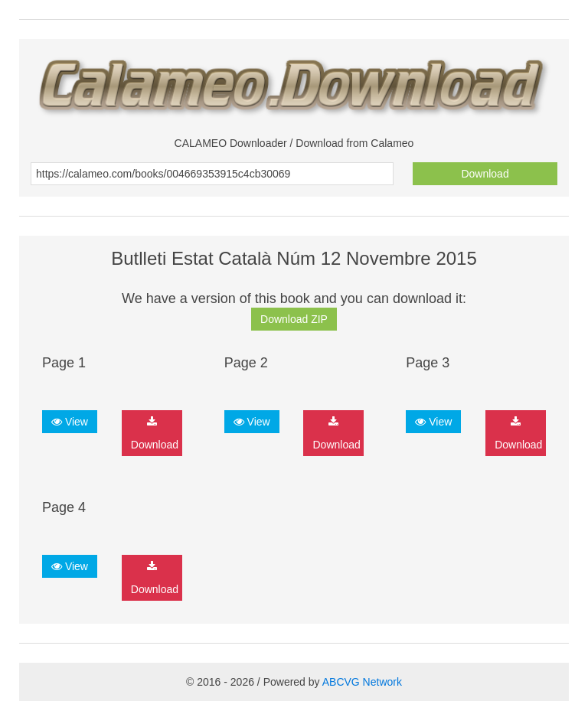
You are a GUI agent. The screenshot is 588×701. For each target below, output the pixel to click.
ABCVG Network (362, 682)
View (70, 422)
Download (485, 174)
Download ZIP (294, 319)
